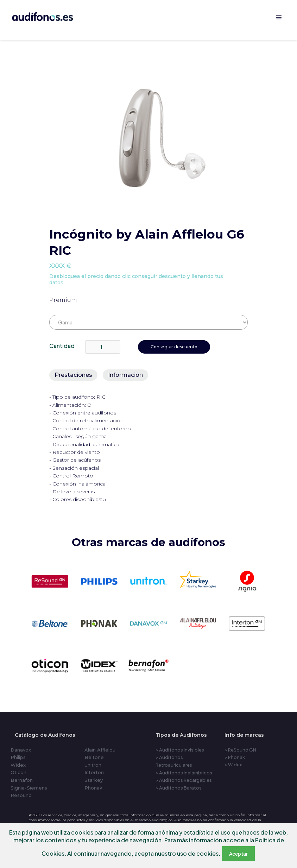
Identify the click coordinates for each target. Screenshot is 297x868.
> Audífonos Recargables (184, 780)
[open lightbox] (153, 138)
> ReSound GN (240, 750)
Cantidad (62, 346)
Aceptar (238, 854)
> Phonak (235, 757)
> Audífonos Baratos (179, 788)
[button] (279, 18)
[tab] (73, 375)
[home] (52, 15)
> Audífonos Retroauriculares (174, 761)
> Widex (233, 765)
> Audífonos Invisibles (180, 750)
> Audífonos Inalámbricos (184, 773)
